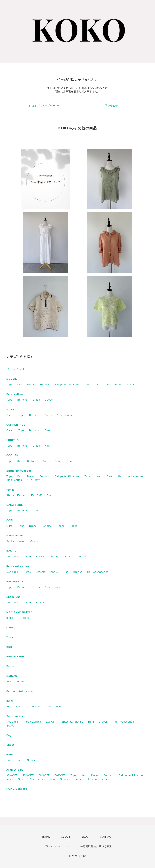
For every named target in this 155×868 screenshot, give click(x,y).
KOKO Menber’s (17, 789)
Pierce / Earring (16, 495)
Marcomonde (15, 536)
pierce (12, 618)
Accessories (114, 385)
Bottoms (45, 385)
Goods (131, 385)
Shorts (20, 707)
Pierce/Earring (32, 722)
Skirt (9, 682)
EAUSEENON (15, 582)
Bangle (56, 557)
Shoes (61, 526)
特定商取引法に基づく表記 (96, 846)
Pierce (27, 557)
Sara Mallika (15, 394)
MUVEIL (12, 379)
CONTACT (106, 837)
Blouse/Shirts (16, 657)
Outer (88, 385)
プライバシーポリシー (56, 846)
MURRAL (12, 410)
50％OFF (44, 775)
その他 (10, 726)
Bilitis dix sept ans (19, 471)
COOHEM (13, 455)
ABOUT (66, 837)
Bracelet (41, 603)
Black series (14, 480)
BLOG (85, 837)
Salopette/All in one (67, 385)
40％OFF (28, 775)
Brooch (51, 495)
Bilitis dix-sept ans (97, 779)
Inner (98, 476)
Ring (68, 557)
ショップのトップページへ (45, 106)
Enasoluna (14, 597)
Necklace (12, 557)
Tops (9, 385)
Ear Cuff (37, 495)
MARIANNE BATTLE (19, 612)
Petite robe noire (18, 566)
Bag (99, 385)
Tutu (87, 476)
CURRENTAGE (16, 425)
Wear (22, 541)
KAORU (11, 551)
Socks (10, 541)
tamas (10, 490)
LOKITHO (13, 440)
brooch (26, 618)
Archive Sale (15, 770)
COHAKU (81, 557)
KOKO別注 (33, 480)
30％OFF (12, 775)
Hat (9, 760)
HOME (46, 837)
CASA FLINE (15, 505)
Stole (19, 760)
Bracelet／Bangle (47, 572)
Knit (20, 385)
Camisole (35, 707)
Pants (21, 682)
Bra (9, 707)
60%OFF (60, 775)
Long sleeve (53, 707)
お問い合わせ (110, 106)
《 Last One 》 (16, 369)
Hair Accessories (98, 572)
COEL (10, 520)
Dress (31, 385)
